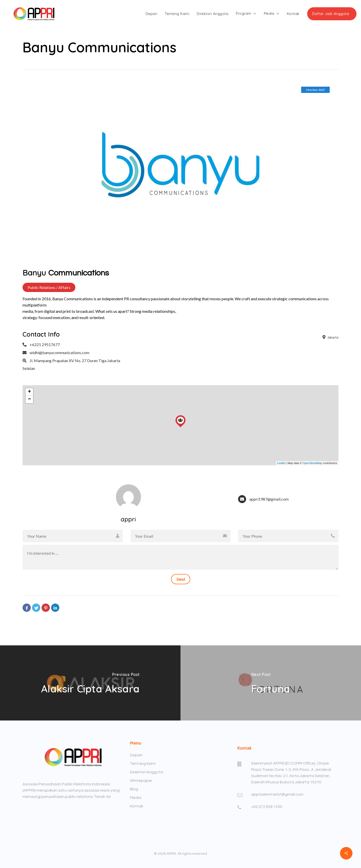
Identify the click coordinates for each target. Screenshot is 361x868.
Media (136, 798)
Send (181, 579)
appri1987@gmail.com (269, 499)
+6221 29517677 (45, 344)
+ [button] (29, 392)
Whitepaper (141, 781)
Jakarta (330, 337)
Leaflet (281, 463)
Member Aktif (315, 90)
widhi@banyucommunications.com (59, 352)
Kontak (137, 806)
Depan (136, 755)
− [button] (29, 399)
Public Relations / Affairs (49, 287)
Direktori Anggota (146, 772)
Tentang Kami (143, 764)
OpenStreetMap (312, 463)
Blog (134, 789)
